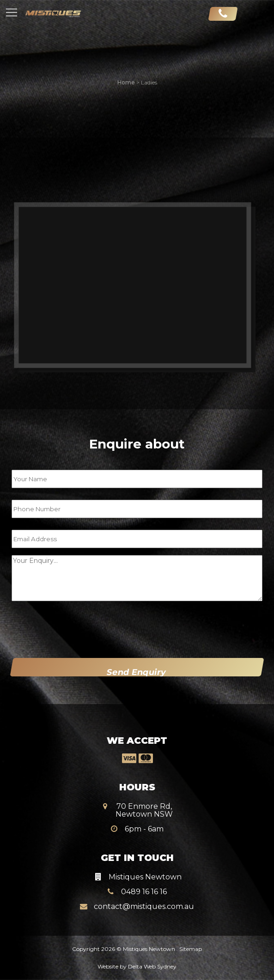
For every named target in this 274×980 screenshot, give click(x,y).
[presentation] (70, 628)
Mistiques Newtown (149, 949)
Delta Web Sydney (152, 966)
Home (126, 82)
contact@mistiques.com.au (137, 900)
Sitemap (191, 949)
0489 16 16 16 (137, 886)
